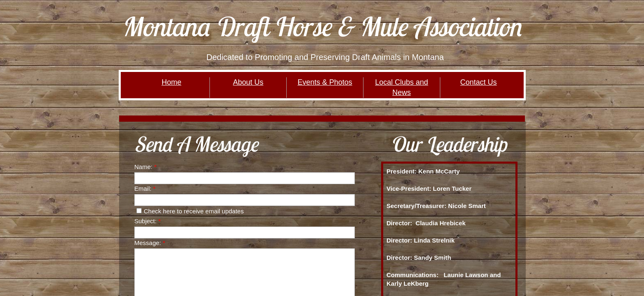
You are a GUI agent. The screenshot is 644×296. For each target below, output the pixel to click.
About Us (248, 82)
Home (171, 82)
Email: (145, 188)
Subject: (147, 221)
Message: (150, 243)
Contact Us (479, 82)
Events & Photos (325, 82)
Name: (145, 167)
